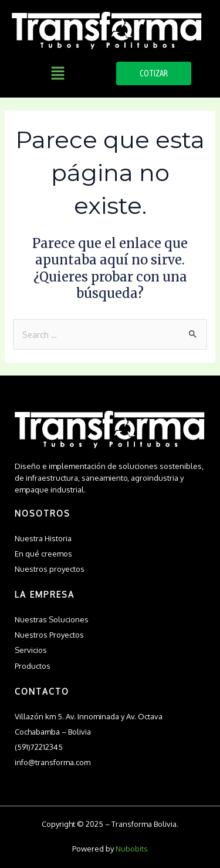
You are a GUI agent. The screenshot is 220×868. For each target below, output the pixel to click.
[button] (58, 73)
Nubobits (132, 849)
